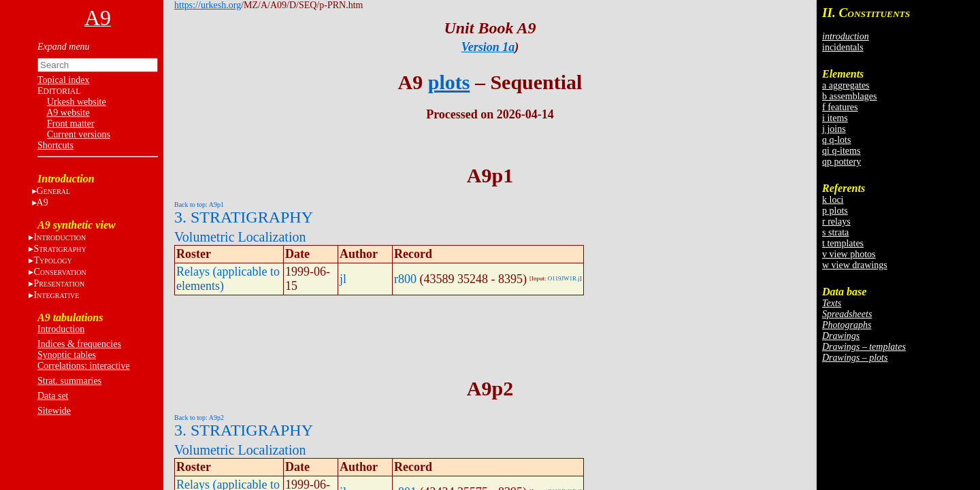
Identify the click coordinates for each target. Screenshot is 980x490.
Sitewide (54, 411)
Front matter (71, 124)
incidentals (843, 47)
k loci (833, 200)
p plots (835, 211)
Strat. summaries (69, 381)
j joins (834, 129)
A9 (43, 202)
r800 (405, 279)
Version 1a (488, 47)
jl (343, 279)
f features (840, 107)
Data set (53, 396)
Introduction (61, 329)
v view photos (849, 254)
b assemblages (849, 96)
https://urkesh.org (208, 5)
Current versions (79, 134)
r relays (836, 222)
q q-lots (836, 140)
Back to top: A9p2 (199, 418)
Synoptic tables (67, 355)
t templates (843, 243)
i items (835, 118)
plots (449, 82)
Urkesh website (77, 102)
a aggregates (846, 85)
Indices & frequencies (79, 344)
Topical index (63, 80)
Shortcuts (55, 145)
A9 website (68, 113)
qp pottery (842, 162)
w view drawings (855, 265)
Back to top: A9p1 (199, 205)
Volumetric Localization (240, 237)
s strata (835, 232)
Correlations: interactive (84, 366)
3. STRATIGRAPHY (244, 217)
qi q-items (841, 151)
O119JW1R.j (564, 278)
